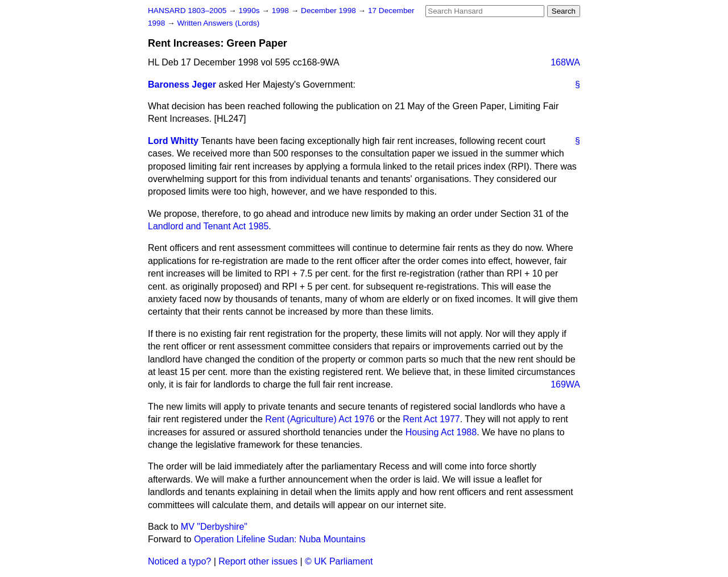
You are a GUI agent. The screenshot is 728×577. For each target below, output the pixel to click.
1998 (282, 11)
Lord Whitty (173, 141)
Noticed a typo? (179, 561)
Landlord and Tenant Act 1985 (208, 226)
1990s (250, 11)
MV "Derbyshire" (214, 527)
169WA (565, 384)
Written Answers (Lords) (218, 23)
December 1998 (330, 11)
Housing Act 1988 (441, 432)
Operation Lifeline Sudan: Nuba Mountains (280, 539)
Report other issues (258, 561)
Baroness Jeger (182, 85)
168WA (565, 62)
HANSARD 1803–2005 (187, 11)
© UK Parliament (339, 561)
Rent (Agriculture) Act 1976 (320, 419)
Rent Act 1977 (431, 419)
